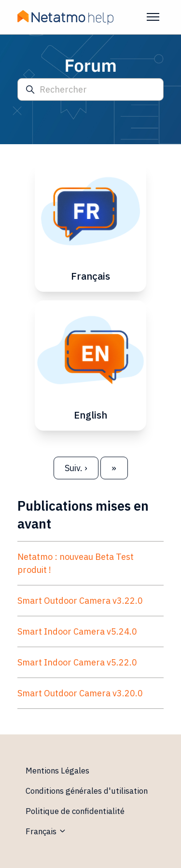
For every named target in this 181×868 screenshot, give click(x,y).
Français (46, 831)
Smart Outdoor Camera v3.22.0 (80, 601)
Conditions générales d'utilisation (87, 791)
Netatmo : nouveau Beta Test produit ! (76, 563)
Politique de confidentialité (75, 811)
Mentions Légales (57, 771)
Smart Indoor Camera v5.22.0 (77, 662)
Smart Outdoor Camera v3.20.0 (80, 693)
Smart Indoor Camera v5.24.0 (77, 631)
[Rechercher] (90, 89)
